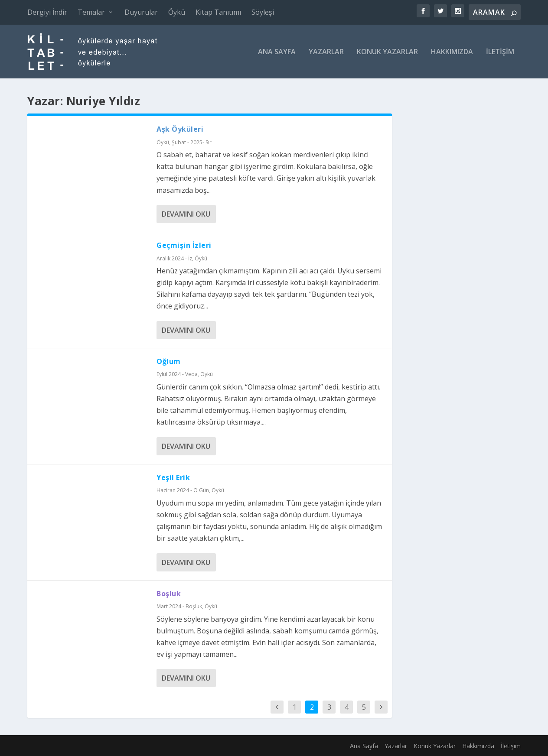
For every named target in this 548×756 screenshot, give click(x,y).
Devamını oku (186, 214)
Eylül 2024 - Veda (177, 374)
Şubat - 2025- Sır (192, 142)
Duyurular (141, 12)
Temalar (91, 12)
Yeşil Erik (173, 477)
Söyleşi (263, 12)
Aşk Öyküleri (180, 129)
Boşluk (169, 594)
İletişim (500, 52)
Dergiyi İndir (47, 12)
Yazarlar (326, 52)
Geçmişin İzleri (184, 245)
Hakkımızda (452, 52)
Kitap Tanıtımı (218, 12)
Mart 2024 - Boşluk (179, 606)
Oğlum (169, 361)
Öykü (177, 12)
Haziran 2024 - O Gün (183, 490)
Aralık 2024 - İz (174, 258)
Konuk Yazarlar (387, 52)
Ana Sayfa (277, 52)
